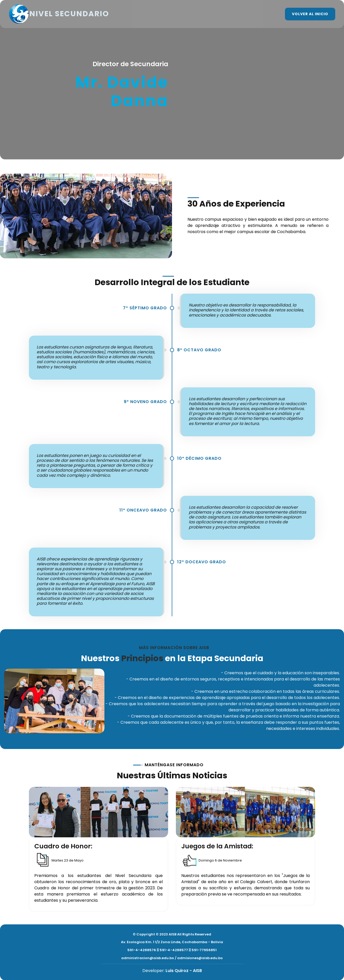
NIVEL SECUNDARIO (61, 14)
